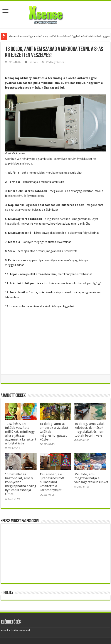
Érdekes (33, 62)
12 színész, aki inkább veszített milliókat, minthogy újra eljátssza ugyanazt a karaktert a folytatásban (21, 434)
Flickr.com (18, 153)
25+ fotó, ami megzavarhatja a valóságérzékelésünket (91, 478)
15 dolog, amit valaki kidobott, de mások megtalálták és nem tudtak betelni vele (90, 430)
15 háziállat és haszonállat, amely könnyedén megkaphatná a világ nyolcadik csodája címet (21, 484)
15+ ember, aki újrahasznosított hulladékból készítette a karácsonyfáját (52, 482)
